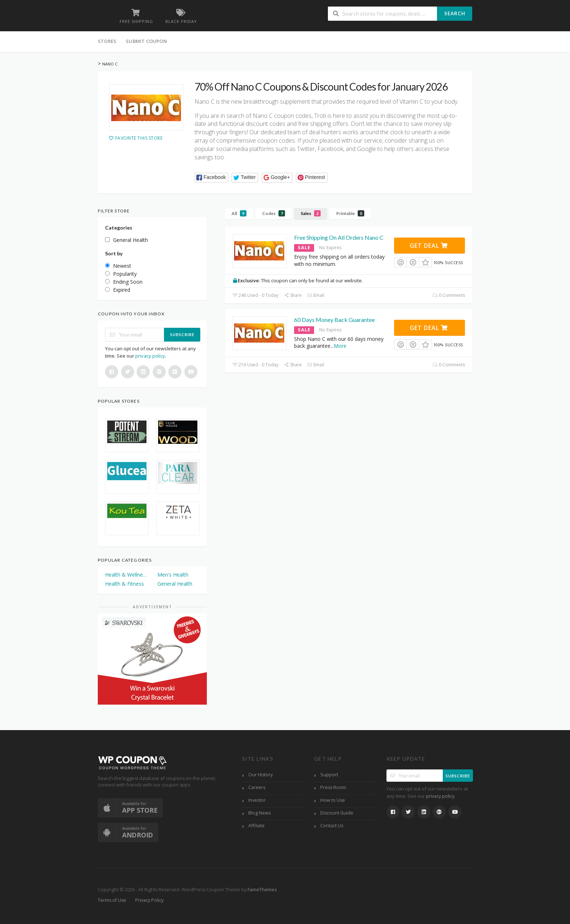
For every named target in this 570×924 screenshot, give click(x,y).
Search (455, 13)
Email (316, 295)
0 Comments (449, 295)
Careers (257, 787)
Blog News (260, 813)
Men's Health (173, 575)
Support (329, 775)
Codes (274, 213)
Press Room (333, 787)
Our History (260, 775)
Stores (107, 41)
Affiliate (256, 826)
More (340, 346)
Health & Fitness (125, 584)
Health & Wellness (126, 575)
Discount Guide (337, 813)
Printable (350, 213)
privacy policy (150, 356)
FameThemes (262, 890)
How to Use (333, 800)
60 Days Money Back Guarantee (334, 320)
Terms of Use (112, 900)
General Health (175, 584)
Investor (257, 800)
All (239, 213)
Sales (311, 213)
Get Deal (429, 246)
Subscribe (182, 334)
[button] (211, 178)
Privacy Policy (149, 900)
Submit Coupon (146, 41)
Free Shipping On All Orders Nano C (339, 237)
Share (293, 295)
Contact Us (332, 826)
